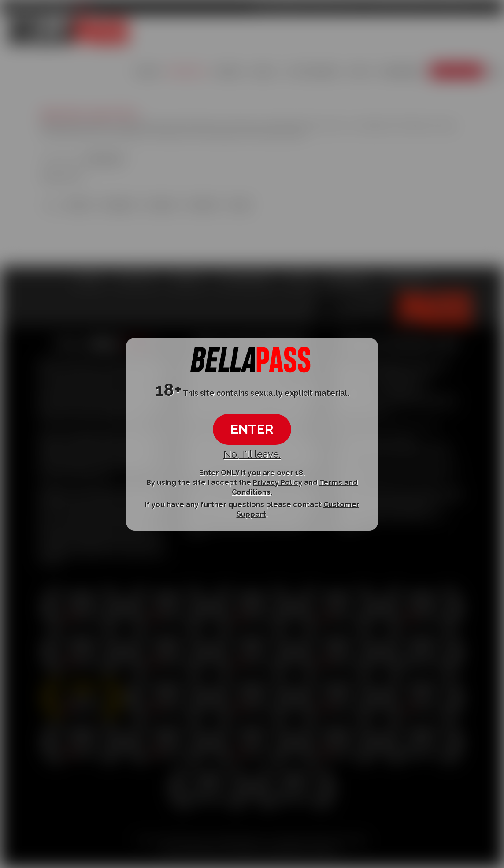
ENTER (252, 429)
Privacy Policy (278, 482)
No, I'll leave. (252, 454)
